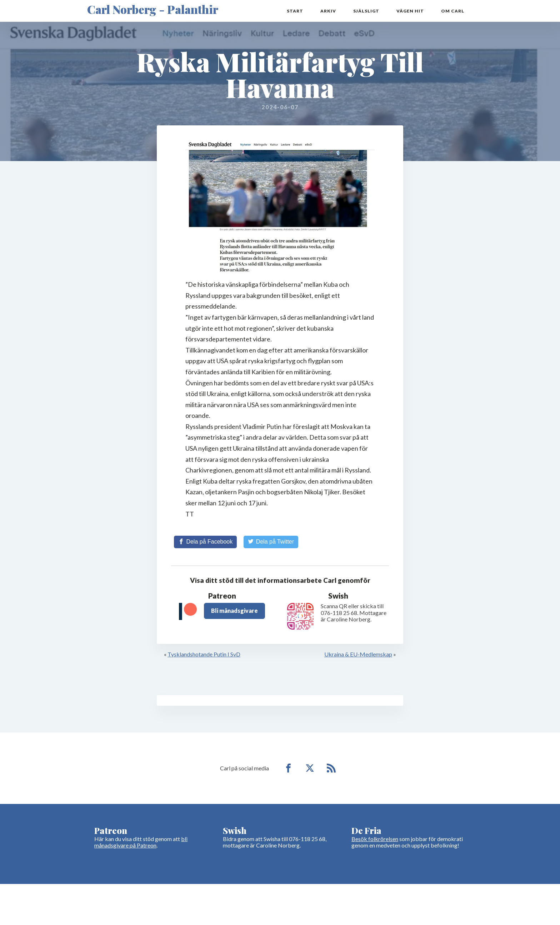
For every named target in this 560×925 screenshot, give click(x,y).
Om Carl (453, 11)
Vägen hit (410, 11)
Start (295, 11)
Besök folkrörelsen (375, 839)
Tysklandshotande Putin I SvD (204, 654)
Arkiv (328, 11)
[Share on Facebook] (205, 542)
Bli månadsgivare (234, 611)
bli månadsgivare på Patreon (141, 842)
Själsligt (366, 11)
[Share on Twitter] (271, 542)
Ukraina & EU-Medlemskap (358, 654)
